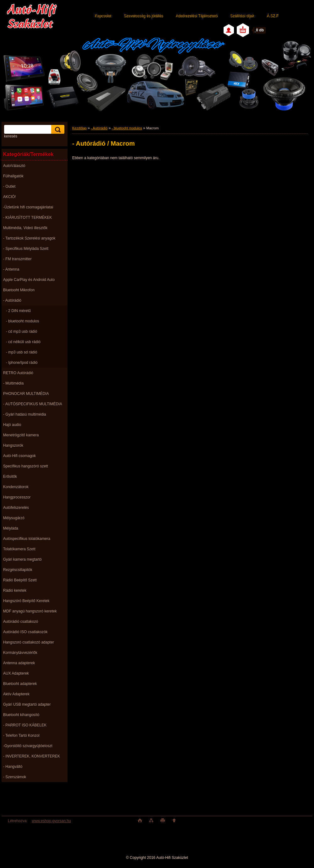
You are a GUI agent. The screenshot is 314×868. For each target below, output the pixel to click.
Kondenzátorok (16, 487)
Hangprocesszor (17, 497)
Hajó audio (12, 425)
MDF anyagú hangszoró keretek (30, 611)
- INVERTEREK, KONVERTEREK (32, 756)
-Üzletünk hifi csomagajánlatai (28, 207)
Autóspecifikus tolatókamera (27, 539)
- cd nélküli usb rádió (23, 342)
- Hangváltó (13, 767)
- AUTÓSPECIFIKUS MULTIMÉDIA (33, 404)
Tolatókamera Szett (19, 549)
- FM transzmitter (17, 259)
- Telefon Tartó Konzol (21, 736)
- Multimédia (13, 383)
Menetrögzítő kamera (21, 435)
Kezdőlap (79, 128)
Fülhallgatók (13, 176)
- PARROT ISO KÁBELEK (25, 725)
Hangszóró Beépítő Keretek (26, 601)
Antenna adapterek (19, 663)
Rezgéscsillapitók (18, 570)
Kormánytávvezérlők (20, 653)
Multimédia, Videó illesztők (25, 228)
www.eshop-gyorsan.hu (51, 821)
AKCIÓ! (10, 197)
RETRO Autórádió (18, 373)
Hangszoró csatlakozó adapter (29, 642)
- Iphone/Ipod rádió (22, 363)
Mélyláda (11, 528)
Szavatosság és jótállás (143, 16)
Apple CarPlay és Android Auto (29, 280)
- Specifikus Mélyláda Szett (26, 249)
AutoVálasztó (14, 166)
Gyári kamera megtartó (22, 559)
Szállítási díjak (242, 16)
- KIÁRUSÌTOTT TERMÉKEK (27, 218)
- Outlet (9, 186)
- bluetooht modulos (22, 321)
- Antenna (11, 269)
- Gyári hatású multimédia (25, 414)
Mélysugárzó (14, 518)
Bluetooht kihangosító (21, 715)
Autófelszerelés (16, 508)
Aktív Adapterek (16, 694)
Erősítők (10, 477)
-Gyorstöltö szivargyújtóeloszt (28, 746)
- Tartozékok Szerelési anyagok (29, 238)
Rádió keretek (15, 590)
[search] (57, 129)
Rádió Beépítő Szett (20, 580)
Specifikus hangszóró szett (26, 466)
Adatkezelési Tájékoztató (196, 16)
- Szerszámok (15, 777)
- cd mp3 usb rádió (22, 332)
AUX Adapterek (16, 673)
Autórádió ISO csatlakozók (25, 632)
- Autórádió (12, 300)
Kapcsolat (103, 16)
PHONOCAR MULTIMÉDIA (26, 394)
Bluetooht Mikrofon (19, 290)
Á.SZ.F (272, 16)
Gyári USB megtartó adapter (27, 704)
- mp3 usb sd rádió (22, 352)
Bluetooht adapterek (20, 684)
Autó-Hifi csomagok (19, 456)
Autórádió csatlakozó (21, 622)
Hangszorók (13, 445)
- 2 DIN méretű (18, 311)
